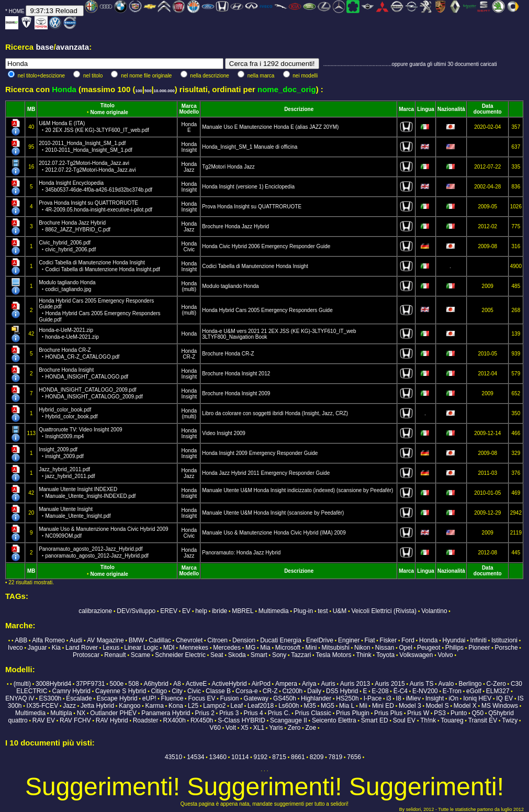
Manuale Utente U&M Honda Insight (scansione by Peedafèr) (273, 513)
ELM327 (498, 691)
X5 (245, 728)
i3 (389, 698)
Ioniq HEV (477, 698)
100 (138, 91)
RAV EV (44, 720)
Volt (231, 728)
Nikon (362, 648)
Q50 (477, 713)
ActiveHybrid (229, 684)
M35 (310, 706)
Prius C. (279, 713)
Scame (140, 655)
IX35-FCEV (43, 706)
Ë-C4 (401, 691)
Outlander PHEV (113, 713)
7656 (354, 757)
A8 (177, 684)
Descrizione (299, 109)
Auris (328, 684)
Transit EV (483, 720)
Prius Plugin (353, 713)
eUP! (149, 698)
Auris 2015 (390, 684)
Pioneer (479, 648)
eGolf (474, 691)
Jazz (189, 170)
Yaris (276, 728)
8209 (317, 757)
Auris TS (422, 684)
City (177, 691)
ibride (220, 611)
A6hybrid (156, 684)
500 (148, 91)
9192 (260, 757)
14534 (195, 757)
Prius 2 (205, 713)
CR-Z (189, 357)
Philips (454, 648)
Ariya (309, 684)
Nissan (385, 648)
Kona (176, 706)
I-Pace (373, 698)
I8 (399, 698)
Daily (314, 691)
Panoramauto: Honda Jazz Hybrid (241, 553)
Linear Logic (141, 648)
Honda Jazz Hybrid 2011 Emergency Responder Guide (266, 473)
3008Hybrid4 (53, 684)
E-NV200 (425, 691)
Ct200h (293, 691)
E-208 (380, 691)
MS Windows (500, 706)
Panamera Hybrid (166, 713)
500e (117, 684)
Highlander (316, 698)
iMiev (413, 698)
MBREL (243, 611)
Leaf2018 (261, 706)
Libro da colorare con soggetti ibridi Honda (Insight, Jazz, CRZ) (275, 413)
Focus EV (201, 698)
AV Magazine (105, 640)
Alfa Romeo (48, 640)
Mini (311, 648)
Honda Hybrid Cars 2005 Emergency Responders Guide (267, 310)
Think (364, 655)
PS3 (440, 713)
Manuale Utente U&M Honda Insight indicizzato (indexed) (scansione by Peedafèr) (297, 490)
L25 (193, 706)
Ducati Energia (281, 640)
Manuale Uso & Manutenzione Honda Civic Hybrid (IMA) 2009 (274, 533)
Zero (294, 728)
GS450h (285, 698)
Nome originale (109, 112)
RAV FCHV (75, 720)
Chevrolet (189, 640)
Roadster (146, 720)
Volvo (445, 655)
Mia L (347, 706)
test (323, 611)
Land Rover (82, 648)
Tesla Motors (333, 655)
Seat (217, 655)
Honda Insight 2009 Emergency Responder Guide (260, 453)
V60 (215, 728)
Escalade (79, 698)
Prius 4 (253, 713)
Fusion (229, 698)
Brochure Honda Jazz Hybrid (235, 226)
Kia (56, 648)
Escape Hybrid (117, 698)
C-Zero (496, 684)
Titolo (108, 105)
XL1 (259, 728)
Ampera (286, 684)
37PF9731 (90, 684)
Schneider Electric (180, 655)
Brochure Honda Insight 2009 (236, 393)
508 (133, 684)
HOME (17, 11)
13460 (218, 757)
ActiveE (196, 684)
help (201, 611)
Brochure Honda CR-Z (228, 354)
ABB (21, 640)
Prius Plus (388, 713)
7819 (336, 757)
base (44, 47)
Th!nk (428, 720)
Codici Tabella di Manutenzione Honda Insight (255, 266)
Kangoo (130, 706)
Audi (76, 640)
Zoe (311, 728)
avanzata (72, 47)
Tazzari (301, 655)
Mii (363, 706)
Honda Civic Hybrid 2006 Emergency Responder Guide (266, 246)
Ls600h (289, 706)
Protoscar (86, 655)
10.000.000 (164, 91)
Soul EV (404, 720)
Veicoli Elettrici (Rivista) (384, 611)
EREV (169, 611)
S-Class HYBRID (241, 720)
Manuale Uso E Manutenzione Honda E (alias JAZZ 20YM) (270, 127)
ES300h (50, 698)
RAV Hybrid (112, 720)
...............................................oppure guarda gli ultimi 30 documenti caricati (410, 64)
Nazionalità (451, 109)
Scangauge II (289, 720)
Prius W (418, 713)
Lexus (111, 648)
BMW (136, 640)
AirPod (261, 684)
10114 (240, 757)
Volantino (434, 611)
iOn (453, 698)
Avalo (446, 684)
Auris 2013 (355, 684)
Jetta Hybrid (97, 706)
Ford (408, 640)
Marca (189, 106)
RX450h (202, 720)
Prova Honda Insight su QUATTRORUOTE (252, 207)
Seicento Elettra (334, 720)
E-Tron (452, 691)
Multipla (61, 713)
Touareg (452, 720)
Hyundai (454, 640)
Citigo (159, 691)
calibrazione (95, 611)
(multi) (189, 289)
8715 (279, 757)
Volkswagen (416, 655)
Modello (189, 112)
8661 (298, 757)
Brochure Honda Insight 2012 (236, 374)
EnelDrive (320, 640)
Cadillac (160, 640)
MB (31, 109)
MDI (169, 648)
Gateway (256, 698)
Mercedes (227, 648)
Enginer (349, 640)
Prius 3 (229, 713)
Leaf (237, 706)
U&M (340, 611)
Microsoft (288, 648)
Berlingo (470, 684)
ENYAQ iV (20, 698)
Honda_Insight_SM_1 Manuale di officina (250, 147)
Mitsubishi (336, 648)
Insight (189, 150)
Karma (155, 706)
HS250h (347, 698)
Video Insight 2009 (224, 433)
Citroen (217, 640)
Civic (189, 249)
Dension (244, 640)
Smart (259, 655)
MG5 (328, 706)
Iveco (15, 648)
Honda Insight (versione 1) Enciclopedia (248, 187)
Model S (437, 706)
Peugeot (429, 648)
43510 (173, 757)
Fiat (369, 640)
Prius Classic (313, 713)
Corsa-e (247, 691)
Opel (406, 648)
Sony (279, 655)
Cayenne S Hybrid (121, 691)
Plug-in (303, 611)
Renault (115, 655)
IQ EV (504, 698)
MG (250, 648)
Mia (265, 648)
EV (186, 611)
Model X (465, 706)
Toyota (385, 655)
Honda (189, 124)
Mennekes (194, 648)
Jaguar (37, 648)
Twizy (510, 720)
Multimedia (274, 611)
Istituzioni (504, 640)
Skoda (237, 655)
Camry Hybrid (71, 691)
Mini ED (383, 706)
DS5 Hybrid (342, 691)
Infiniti (479, 640)
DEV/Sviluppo (136, 611)
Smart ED (375, 720)
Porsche (507, 648)
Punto (459, 713)
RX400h (174, 720)
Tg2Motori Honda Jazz (228, 167)
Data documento (488, 109)
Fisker (389, 640)
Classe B (218, 691)
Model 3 (410, 706)
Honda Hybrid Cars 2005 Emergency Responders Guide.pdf (99, 310)
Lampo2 (214, 706)
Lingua (426, 109)
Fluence (172, 698)
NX (81, 713)
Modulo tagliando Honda (230, 286)
